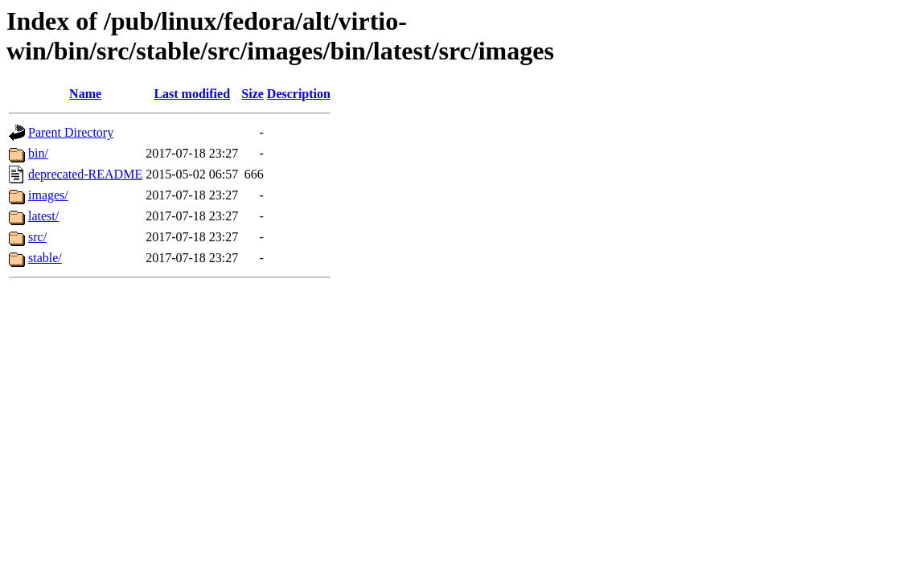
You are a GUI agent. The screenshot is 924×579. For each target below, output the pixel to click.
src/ (37, 237)
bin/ (38, 153)
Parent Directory (71, 132)
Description (299, 94)
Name (85, 94)
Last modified (192, 94)
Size (253, 94)
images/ (48, 195)
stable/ (45, 258)
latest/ (43, 216)
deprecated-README (85, 174)
